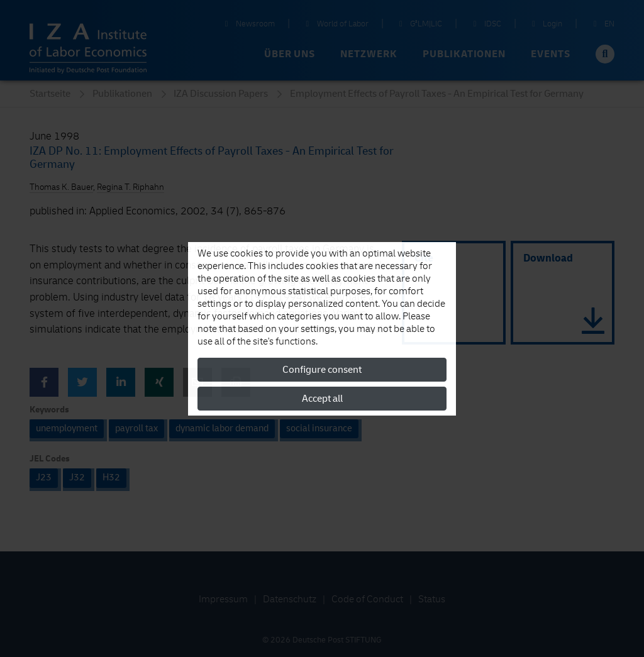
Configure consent (322, 370)
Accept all (322, 399)
